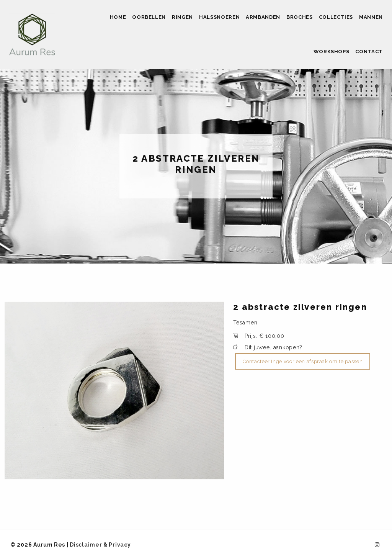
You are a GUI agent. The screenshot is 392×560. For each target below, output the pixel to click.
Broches (300, 17)
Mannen (371, 17)
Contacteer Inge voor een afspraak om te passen (303, 361)
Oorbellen (149, 17)
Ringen (182, 17)
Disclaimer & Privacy (100, 545)
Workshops (332, 52)
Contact (369, 52)
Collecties (336, 17)
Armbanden (263, 17)
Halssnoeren (219, 17)
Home (118, 17)
